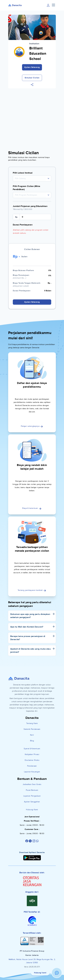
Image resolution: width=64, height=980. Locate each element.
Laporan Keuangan (32, 772)
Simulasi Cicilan (32, 78)
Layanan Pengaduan (32, 796)
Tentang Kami (32, 723)
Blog (32, 741)
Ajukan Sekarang (32, 67)
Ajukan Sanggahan (32, 802)
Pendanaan (32, 766)
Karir (32, 735)
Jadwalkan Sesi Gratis (32, 784)
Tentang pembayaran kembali (32, 590)
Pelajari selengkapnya (32, 426)
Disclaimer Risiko (32, 760)
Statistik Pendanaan (32, 729)
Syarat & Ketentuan (32, 749)
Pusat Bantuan (32, 790)
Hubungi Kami (32, 810)
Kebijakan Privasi (32, 754)
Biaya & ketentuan (32, 508)
